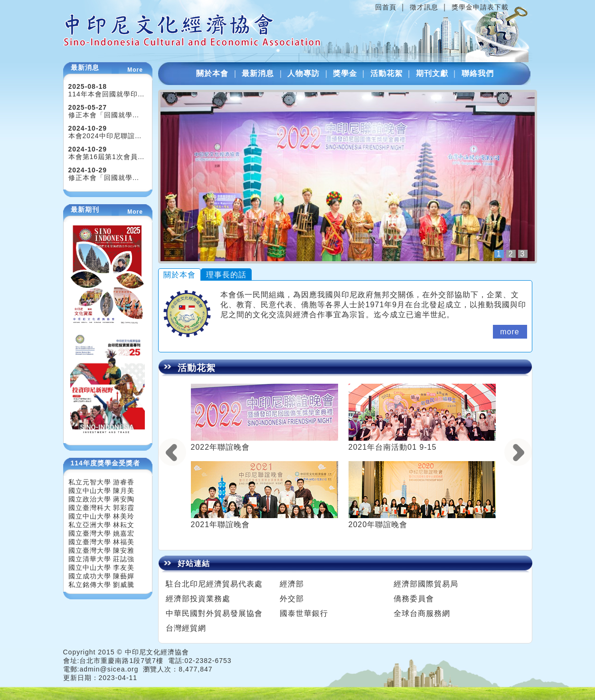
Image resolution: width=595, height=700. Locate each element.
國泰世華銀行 (304, 613)
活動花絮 (387, 73)
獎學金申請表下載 (480, 7)
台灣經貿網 (186, 628)
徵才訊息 (424, 7)
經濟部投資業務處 (198, 599)
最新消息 (258, 73)
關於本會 (212, 73)
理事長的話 (226, 275)
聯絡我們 (478, 73)
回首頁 (386, 7)
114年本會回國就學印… (107, 94)
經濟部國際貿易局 (426, 584)
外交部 (292, 599)
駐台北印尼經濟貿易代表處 (214, 584)
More (135, 70)
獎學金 (345, 73)
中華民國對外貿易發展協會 (214, 613)
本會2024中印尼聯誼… (105, 136)
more (510, 332)
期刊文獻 (432, 73)
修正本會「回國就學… (104, 115)
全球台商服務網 (422, 613)
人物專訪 (303, 73)
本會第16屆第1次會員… (107, 157)
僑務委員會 (414, 599)
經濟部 (292, 584)
